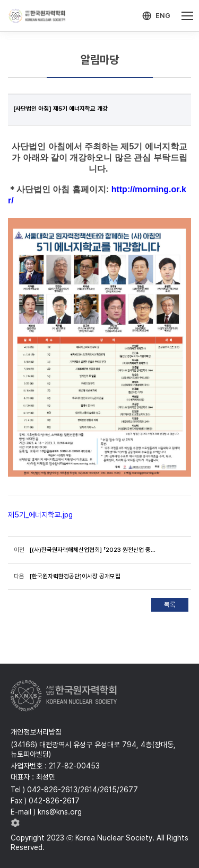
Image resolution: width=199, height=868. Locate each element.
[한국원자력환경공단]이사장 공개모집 (75, 576)
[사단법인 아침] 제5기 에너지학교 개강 (60, 109)
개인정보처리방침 (36, 732)
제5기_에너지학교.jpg (40, 515)
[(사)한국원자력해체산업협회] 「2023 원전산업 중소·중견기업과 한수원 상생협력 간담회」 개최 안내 (93, 550)
